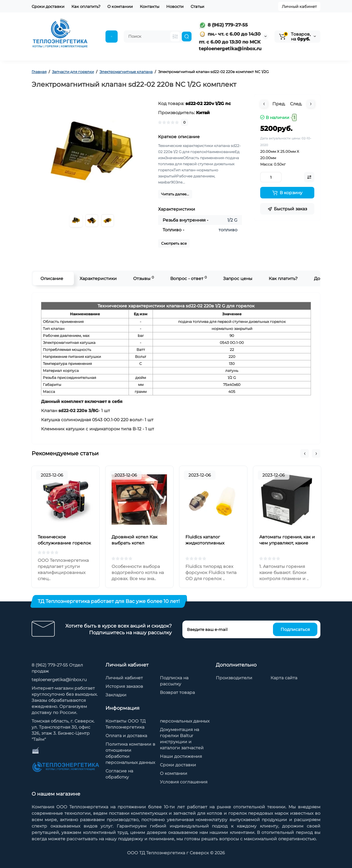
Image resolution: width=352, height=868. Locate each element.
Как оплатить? (86, 6)
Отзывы (143, 278)
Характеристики (98, 278)
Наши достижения (181, 756)
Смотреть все (174, 243)
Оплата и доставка (126, 736)
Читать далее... (175, 194)
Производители (234, 678)
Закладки (116, 695)
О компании (120, 6)
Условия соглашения (184, 782)
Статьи (197, 6)
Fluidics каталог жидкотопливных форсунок (205, 543)
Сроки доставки (48, 6)
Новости (175, 6)
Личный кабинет (299, 6)
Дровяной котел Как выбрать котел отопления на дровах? (136, 543)
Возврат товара (177, 692)
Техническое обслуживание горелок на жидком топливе (64, 543)
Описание (52, 278)
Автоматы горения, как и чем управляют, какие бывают (287, 543)
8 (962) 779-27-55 (223, 25)
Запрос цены (238, 278)
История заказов (124, 686)
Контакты (150, 6)
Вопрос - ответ (188, 278)
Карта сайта (284, 678)
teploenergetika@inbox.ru (59, 680)
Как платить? (283, 278)
